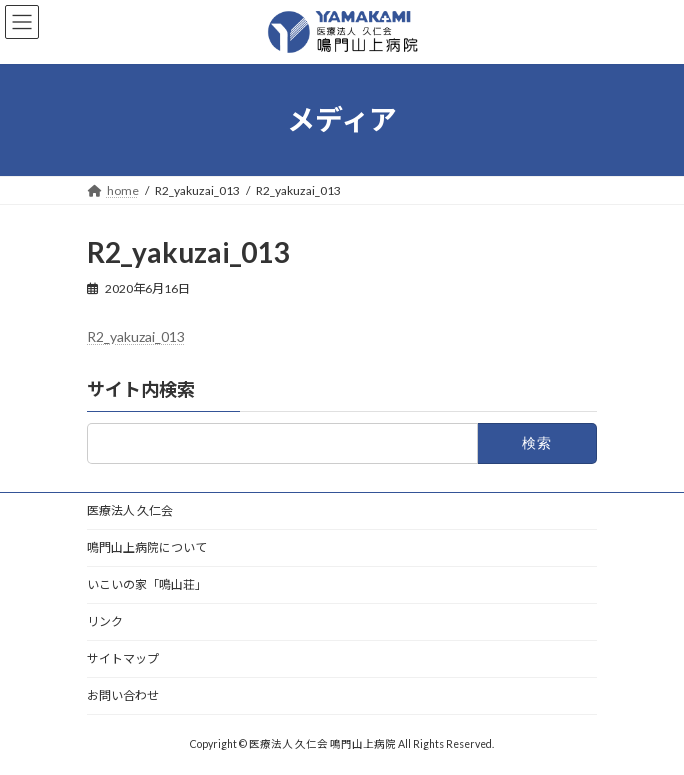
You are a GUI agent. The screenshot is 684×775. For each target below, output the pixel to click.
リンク (105, 621)
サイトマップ (123, 658)
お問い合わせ (123, 695)
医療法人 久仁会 (130, 510)
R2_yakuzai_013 (136, 336)
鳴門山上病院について (147, 547)
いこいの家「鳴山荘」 (147, 584)
